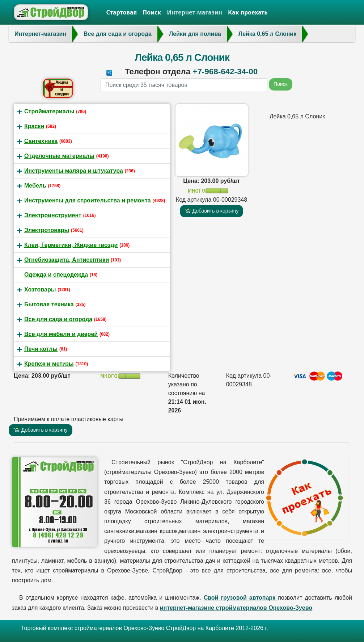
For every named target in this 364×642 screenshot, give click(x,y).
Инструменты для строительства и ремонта (88, 200)
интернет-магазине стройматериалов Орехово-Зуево (236, 608)
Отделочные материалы (59, 156)
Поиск (152, 12)
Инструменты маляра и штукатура (74, 171)
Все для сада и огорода (58, 319)
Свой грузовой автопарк (241, 598)
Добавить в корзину (212, 211)
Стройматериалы (49, 111)
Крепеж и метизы (49, 364)
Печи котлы (41, 349)
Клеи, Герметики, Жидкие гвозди (71, 245)
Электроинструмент (53, 215)
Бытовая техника (49, 304)
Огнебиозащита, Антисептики (67, 260)
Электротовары (47, 230)
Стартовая (122, 12)
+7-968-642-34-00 (225, 72)
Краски (34, 126)
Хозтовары (40, 289)
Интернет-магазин (194, 12)
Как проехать (248, 12)
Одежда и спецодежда (56, 275)
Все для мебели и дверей (61, 334)
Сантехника (41, 141)
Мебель (35, 186)
